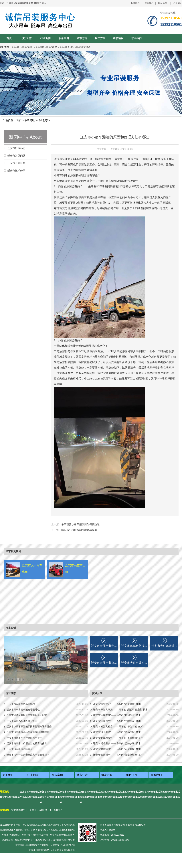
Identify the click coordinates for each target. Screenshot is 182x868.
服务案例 (64, 38)
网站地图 (163, 3)
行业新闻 (45, 38)
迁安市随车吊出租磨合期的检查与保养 (27, 743)
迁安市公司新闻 (16, 163)
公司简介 (178, 3)
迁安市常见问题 (16, 156)
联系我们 (149, 3)
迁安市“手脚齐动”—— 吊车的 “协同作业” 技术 (117, 715)
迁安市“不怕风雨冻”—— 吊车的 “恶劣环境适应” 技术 (120, 710)
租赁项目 (118, 38)
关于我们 (27, 38)
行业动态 (11, 693)
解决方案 (100, 38)
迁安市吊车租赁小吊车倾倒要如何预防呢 (28, 732)
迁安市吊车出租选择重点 (20, 749)
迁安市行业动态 (16, 148)
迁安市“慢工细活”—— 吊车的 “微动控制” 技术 (117, 732)
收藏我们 (135, 3)
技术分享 (97, 693)
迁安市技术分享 (16, 171)
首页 (9, 38)
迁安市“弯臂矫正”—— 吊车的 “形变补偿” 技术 (117, 704)
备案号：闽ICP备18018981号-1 (46, 810)
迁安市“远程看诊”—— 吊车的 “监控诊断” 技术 (117, 743)
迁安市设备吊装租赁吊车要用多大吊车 (27, 715)
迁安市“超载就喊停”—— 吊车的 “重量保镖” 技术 (118, 738)
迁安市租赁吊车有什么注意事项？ (24, 738)
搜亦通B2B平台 (19, 810)
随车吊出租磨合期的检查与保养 (79, 530)
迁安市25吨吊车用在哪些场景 (22, 721)
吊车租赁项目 (13, 551)
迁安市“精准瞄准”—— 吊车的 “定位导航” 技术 (117, 749)
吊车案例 (11, 628)
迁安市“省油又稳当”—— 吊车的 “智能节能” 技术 (118, 726)
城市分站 (82, 38)
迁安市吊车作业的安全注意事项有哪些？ (28, 755)
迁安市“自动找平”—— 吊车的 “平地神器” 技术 (117, 721)
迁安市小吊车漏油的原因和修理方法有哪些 (29, 726)
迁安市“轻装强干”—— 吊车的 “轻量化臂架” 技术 (118, 755)
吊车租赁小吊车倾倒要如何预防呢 (80, 524)
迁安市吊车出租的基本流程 (21, 704)
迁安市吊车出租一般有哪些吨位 (23, 710)
